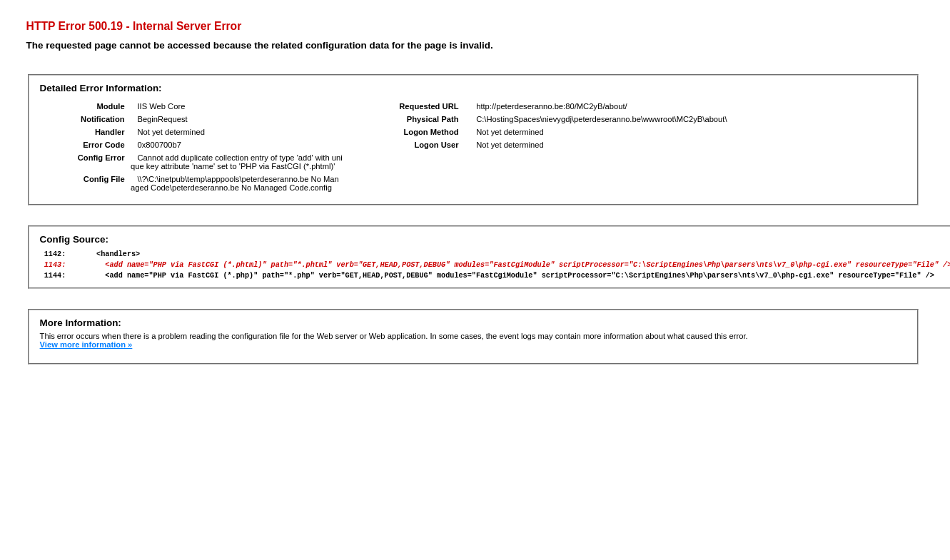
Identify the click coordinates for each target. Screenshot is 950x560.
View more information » (86, 351)
